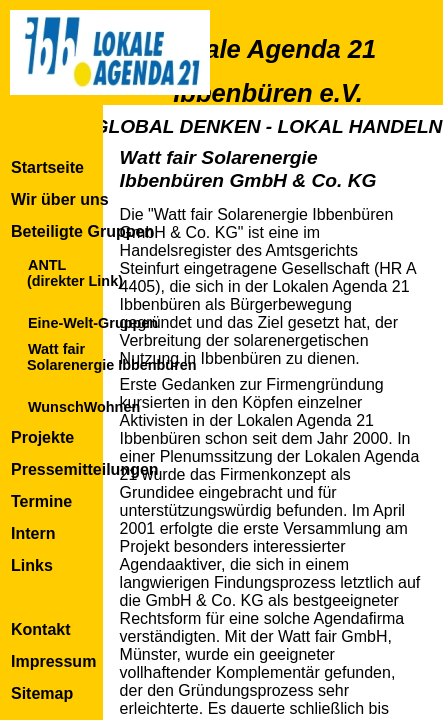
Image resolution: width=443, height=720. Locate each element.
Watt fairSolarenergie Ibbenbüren (112, 357)
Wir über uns (60, 199)
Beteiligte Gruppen (82, 231)
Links (32, 565)
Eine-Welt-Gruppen (93, 323)
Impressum (53, 661)
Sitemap (42, 693)
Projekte (42, 437)
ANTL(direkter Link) (75, 273)
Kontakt (41, 629)
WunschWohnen (84, 407)
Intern (33, 533)
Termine (41, 501)
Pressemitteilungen (85, 469)
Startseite (47, 167)
